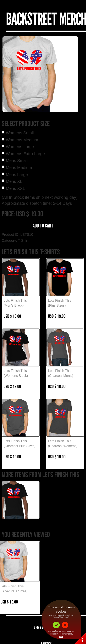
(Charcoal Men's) (61, 376)
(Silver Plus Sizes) (14, 591)
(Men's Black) (14, 305)
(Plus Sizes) (57, 305)
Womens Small (20, 133)
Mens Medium (19, 168)
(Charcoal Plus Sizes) (20, 446)
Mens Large (17, 175)
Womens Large (20, 147)
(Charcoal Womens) (63, 446)
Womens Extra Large (25, 154)
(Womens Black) (16, 376)
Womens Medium (22, 140)
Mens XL (14, 181)
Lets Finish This (15, 301)
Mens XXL (15, 188)
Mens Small (17, 161)
